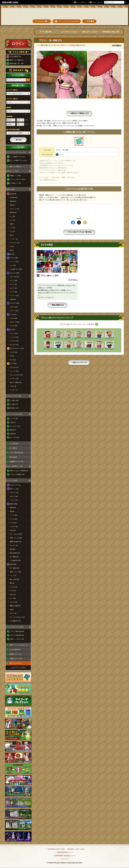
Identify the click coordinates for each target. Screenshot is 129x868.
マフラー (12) (14, 379)
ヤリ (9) (13, 216)
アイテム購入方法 (46, 32)
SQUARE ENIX (10, 2)
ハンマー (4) (14, 239)
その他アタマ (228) (16, 269)
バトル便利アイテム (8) (17, 157)
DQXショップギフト (16, 663)
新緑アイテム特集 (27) (17, 60)
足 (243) (13, 330)
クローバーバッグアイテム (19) (16, 152)
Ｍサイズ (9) (14, 496)
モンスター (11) (15, 426)
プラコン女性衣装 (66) (17, 635)
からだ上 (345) (15, 273)
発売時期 (9, 116)
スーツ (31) (14, 284)
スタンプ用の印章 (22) (16, 453)
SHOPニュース (119, 21)
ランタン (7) (14, 390)
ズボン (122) (14, 307)
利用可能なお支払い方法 (111, 32)
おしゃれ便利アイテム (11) (18, 160)
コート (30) (14, 292)
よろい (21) (14, 288)
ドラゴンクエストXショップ (64, 12)
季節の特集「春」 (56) (17, 64)
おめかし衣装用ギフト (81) (14, 466)
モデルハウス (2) (15, 485)
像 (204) (13, 549)
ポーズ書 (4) (13, 448)
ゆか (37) (13, 594)
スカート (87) (14, 311)
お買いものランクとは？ (90, 32)
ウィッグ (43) (14, 262)
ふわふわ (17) (14, 367)
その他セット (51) (16, 183)
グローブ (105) (15, 322)
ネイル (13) (14, 326)
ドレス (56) (14, 280)
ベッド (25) (14, 515)
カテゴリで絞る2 (12, 99)
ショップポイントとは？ (69, 32)
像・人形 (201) (15, 579)
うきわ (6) (13, 386)
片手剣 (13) (14, 197)
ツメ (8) (13, 228)
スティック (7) (15, 209)
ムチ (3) (13, 231)
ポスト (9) (13, 613)
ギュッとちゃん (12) (16, 375)
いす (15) (13, 591)
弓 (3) (12, 247)
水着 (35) (13, 299)
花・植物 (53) (14, 557)
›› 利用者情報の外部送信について (64, 856)
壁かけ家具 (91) (15, 553)
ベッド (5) (13, 576)
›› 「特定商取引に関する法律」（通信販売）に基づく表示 (64, 849)
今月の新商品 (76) (15, 56)
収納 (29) (13, 508)
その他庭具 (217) (15, 621)
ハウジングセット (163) (17, 179)
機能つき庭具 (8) (15, 606)
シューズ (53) (14, 337)
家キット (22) (14, 489)
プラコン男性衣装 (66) (17, 631)
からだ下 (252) (15, 303)
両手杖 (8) (13, 213)
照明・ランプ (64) (16, 572)
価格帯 (9, 108)
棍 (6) (12, 224)
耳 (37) (12, 356)
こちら (75, 200)
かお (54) (13, 360)
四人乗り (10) (14, 408)
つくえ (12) (14, 587)
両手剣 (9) (13, 201)
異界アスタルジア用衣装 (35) (19, 471)
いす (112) (13, 523)
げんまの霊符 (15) (15, 650)
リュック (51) (14, 371)
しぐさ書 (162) (14, 443)
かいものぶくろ (119, 13)
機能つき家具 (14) (16, 542)
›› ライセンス (64, 859)
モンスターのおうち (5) (17, 617)
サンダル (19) (14, 345)
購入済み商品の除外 (13, 130)
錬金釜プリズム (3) (15, 654)
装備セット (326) (15, 176)
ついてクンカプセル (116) (14, 414)
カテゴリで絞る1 (12, 90)
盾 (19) (12, 254)
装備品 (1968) (10, 189)
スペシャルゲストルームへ (18, 34)
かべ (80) (13, 598)
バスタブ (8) (14, 527)
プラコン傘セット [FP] (49, 276)
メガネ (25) (14, 352)
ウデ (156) (13, 314)
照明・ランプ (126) (16, 538)
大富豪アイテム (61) (16, 659)
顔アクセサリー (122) (17, 348)
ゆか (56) (13, 530)
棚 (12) (12, 583)
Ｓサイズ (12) (14, 493)
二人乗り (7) (14, 404)
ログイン (18, 44)
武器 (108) (13, 194)
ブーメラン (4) (15, 243)
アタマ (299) (14, 258)
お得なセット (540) (12, 171)
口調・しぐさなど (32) (17, 639)
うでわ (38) (14, 318)
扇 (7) (12, 235)
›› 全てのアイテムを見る (18, 668)
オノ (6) (13, 220)
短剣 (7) (13, 205)
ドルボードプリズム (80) (14, 396)
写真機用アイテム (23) (16, 462)
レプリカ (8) (14, 419)
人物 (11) (13, 422)
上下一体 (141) (15, 277)
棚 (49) (12, 511)
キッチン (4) (14, 545)
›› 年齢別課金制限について (64, 852)
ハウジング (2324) (12, 480)
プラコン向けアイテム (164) (15, 627)
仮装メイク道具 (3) (15, 167)
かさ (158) (13, 364)
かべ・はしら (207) (16, 534)
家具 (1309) (14, 504)
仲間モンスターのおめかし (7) (19, 645)
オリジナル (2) (15, 437)
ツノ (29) (13, 265)
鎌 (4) (12, 250)
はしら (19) (14, 602)
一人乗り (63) (14, 400)
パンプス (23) (14, 341)
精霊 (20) (13, 430)
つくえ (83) (14, 519)
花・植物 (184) (15, 568)
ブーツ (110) (14, 333)
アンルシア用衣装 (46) (17, 474)
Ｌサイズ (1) (14, 500)
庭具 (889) (13, 564)
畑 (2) (12, 610)
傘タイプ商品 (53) (16, 382)
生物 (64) (13, 434)
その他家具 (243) (15, 560)
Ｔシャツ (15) (14, 296)
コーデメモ (119, 17)
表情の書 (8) (13, 457)
